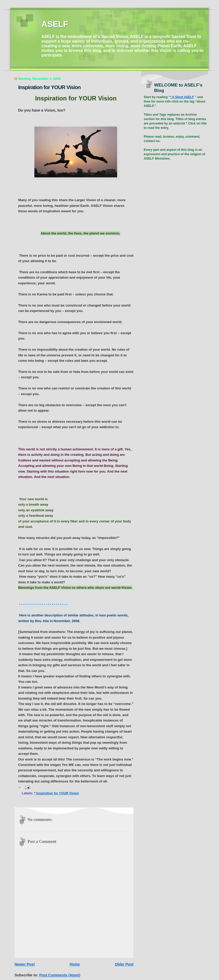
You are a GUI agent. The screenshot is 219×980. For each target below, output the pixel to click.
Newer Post (25, 964)
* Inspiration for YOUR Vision (57, 793)
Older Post (124, 964)
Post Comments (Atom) (60, 975)
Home (75, 964)
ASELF (55, 24)
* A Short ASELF (182, 97)
